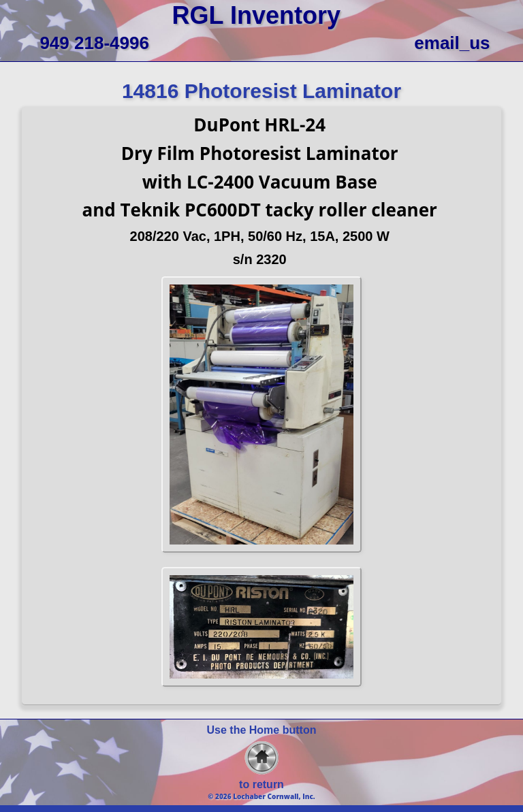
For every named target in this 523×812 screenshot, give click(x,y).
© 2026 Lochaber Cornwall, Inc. (261, 796)
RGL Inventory (256, 15)
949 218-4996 (94, 43)
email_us (452, 43)
